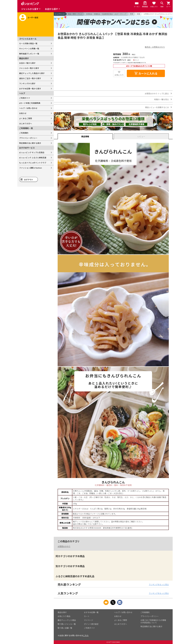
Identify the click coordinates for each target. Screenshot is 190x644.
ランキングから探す (27, 83)
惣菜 (132, 14)
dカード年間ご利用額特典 (30, 103)
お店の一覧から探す (27, 63)
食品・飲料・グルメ (75, 14)
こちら (86, 635)
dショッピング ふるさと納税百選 (33, 158)
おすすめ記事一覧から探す (30, 89)
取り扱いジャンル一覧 (67, 624)
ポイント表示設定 (91, 624)
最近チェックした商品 (67, 620)
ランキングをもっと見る (159, 584)
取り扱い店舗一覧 (65, 628)
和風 (138, 14)
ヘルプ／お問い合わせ (28, 108)
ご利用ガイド (25, 98)
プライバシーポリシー (28, 138)
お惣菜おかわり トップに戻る (157, 94)
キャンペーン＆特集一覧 (29, 48)
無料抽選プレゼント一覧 (29, 54)
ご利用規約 (24, 133)
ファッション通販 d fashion (31, 168)
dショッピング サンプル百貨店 (32, 152)
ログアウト (29, 180)
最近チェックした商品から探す (32, 73)
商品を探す (62, 612)
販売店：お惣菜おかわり (155, 47)
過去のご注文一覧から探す (30, 78)
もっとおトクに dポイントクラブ (33, 163)
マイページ (89, 620)
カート (87, 616)
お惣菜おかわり (64, 546)
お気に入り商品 (64, 616)
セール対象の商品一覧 (28, 43)
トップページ (60, 14)
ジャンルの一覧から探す (29, 68)
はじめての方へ (26, 123)
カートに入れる (146, 73)
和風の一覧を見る (161, 99)
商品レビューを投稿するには (157, 107)
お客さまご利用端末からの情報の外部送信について (153, 621)
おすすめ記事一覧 (91, 612)
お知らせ (23, 113)
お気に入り (119, 75)
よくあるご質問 (26, 118)
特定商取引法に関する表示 (30, 143)
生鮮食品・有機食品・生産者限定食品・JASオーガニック (106, 14)
